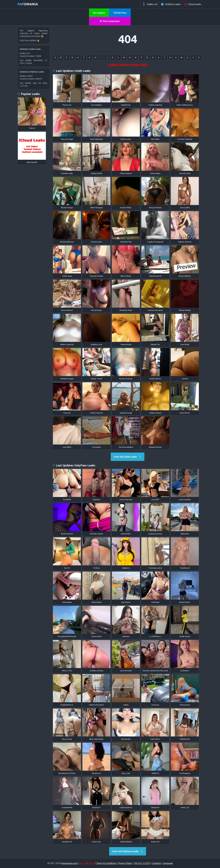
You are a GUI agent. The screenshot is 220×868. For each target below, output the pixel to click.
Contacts (156, 863)
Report (83, 863)
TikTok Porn (120, 13)
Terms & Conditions (106, 863)
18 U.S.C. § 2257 (142, 863)
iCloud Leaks (192, 4)
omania (28, 4)
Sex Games (99, 13)
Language (168, 863)
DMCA (91, 863)
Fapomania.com (69, 863)
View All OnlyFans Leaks (128, 851)
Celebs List (150, 4)
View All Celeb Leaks (128, 457)
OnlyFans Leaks (170, 4)
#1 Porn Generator (110, 21)
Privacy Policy (125, 863)
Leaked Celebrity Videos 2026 (128, 65)
